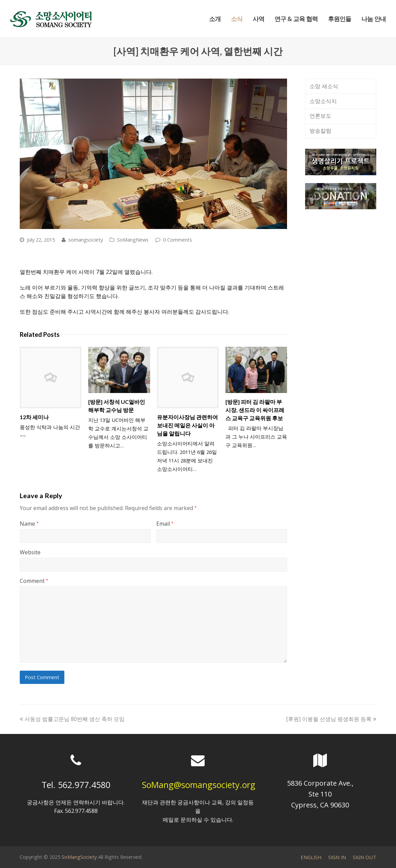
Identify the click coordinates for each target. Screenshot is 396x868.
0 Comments (178, 240)
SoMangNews (133, 240)
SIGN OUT (365, 857)
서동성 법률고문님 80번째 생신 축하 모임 (72, 719)
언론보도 (320, 116)
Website (30, 552)
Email (165, 524)
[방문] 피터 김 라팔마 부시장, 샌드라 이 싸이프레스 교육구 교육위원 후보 (255, 410)
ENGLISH (311, 857)
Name (29, 524)
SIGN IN (337, 857)
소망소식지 (323, 101)
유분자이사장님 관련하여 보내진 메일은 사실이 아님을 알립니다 (187, 425)
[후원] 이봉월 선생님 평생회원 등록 (331, 719)
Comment (34, 581)
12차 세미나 (34, 417)
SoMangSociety (79, 857)
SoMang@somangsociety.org (199, 785)
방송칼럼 (320, 131)
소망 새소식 (324, 86)
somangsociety (86, 240)
